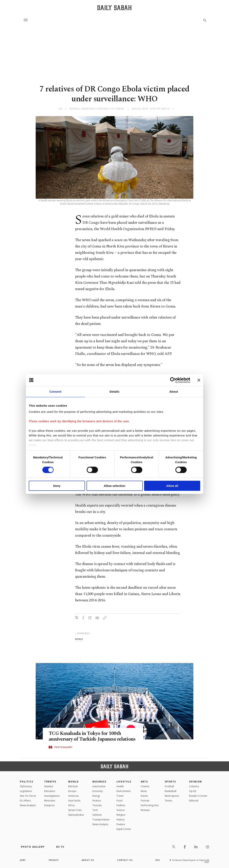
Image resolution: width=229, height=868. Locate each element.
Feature (121, 824)
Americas (73, 796)
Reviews (145, 810)
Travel (120, 796)
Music (144, 791)
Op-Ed (193, 791)
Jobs (23, 860)
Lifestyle (124, 782)
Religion (121, 815)
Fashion (121, 805)
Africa (71, 805)
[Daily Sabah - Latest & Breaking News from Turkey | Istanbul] (114, 8)
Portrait (145, 801)
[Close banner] (199, 380)
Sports (170, 782)
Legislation (26, 791)
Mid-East (73, 786)
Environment (123, 791)
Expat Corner (124, 829)
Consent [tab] (55, 391)
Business (99, 782)
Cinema (145, 786)
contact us (125, 860)
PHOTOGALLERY (63, 747)
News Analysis (28, 805)
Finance (97, 801)
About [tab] (174, 391)
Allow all (172, 486)
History (121, 820)
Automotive (99, 786)
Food (119, 801)
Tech (95, 810)
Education (50, 791)
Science (121, 810)
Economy (98, 791)
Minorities (50, 801)
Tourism (97, 805)
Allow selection (114, 486)
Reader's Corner (198, 796)
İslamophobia (76, 815)
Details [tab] (114, 391)
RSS (158, 860)
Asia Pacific (74, 801)
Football (169, 786)
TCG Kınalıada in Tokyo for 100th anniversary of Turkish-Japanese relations (93, 736)
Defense (97, 815)
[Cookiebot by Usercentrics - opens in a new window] (173, 380)
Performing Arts (150, 805)
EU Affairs (25, 801)
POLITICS (27, 782)
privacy (54, 860)
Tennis (168, 801)
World (73, 782)
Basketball (171, 791)
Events (144, 796)
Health (120, 786)
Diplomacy (26, 786)
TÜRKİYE (50, 782)
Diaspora (49, 805)
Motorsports (172, 796)
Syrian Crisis (75, 810)
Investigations (52, 796)
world (79, 639)
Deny (57, 486)
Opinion (195, 782)
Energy (96, 796)
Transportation (101, 820)
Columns (194, 786)
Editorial (194, 801)
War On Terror (28, 796)
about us (88, 860)
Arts (144, 782)
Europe (72, 791)
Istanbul (49, 786)
